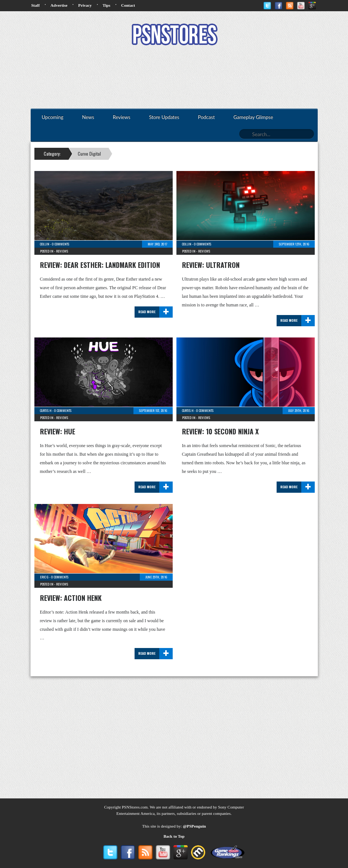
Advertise (59, 5)
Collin (45, 244)
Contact (128, 5)
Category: (52, 154)
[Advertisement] (174, 78)
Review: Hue (58, 431)
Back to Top (174, 836)
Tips (106, 5)
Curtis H (46, 410)
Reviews (62, 251)
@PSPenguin (194, 826)
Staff (36, 5)
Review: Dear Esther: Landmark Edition (100, 265)
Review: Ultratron (211, 265)
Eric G (44, 577)
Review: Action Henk (71, 598)
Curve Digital (89, 154)
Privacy (85, 5)
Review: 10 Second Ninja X (220, 431)
